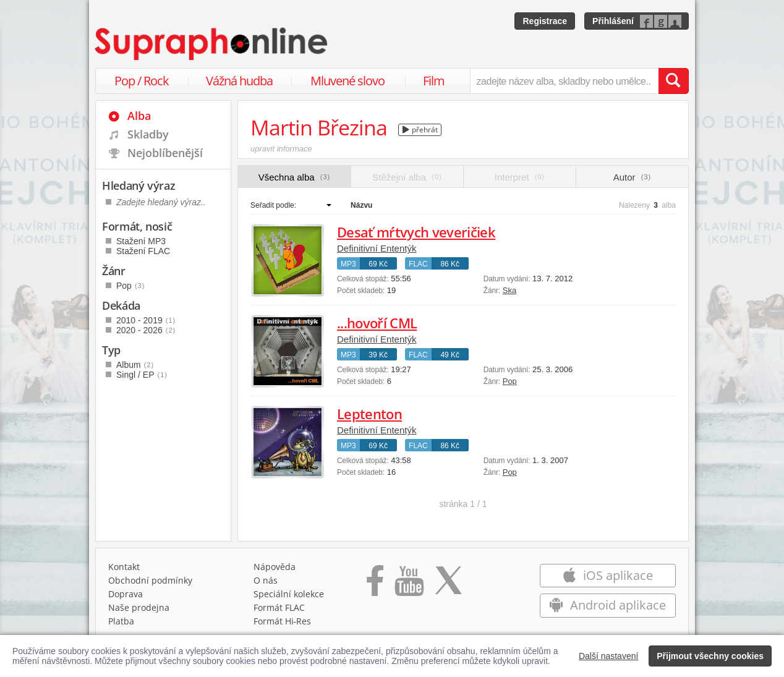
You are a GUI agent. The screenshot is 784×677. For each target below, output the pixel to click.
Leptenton (369, 414)
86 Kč (450, 264)
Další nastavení (609, 656)
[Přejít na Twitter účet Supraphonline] (448, 585)
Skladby (148, 134)
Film (434, 81)
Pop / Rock (142, 81)
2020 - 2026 (146, 330)
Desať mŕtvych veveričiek (416, 232)
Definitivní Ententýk (377, 248)
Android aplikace (607, 605)
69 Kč (378, 264)
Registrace (545, 21)
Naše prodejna (139, 607)
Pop (510, 381)
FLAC (418, 264)
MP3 (348, 264)
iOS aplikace (607, 575)
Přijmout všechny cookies (710, 656)
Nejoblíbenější (165, 153)
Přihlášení (613, 21)
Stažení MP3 (141, 241)
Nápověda (275, 567)
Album (135, 365)
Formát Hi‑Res (283, 621)
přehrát (420, 130)
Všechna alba (295, 177)
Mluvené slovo (347, 81)
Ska (509, 290)
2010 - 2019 (146, 320)
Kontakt (124, 567)
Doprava (126, 594)
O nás (266, 580)
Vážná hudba (239, 81)
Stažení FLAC (143, 251)
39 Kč (378, 355)
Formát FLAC (279, 607)
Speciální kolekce (289, 594)
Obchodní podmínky (150, 580)
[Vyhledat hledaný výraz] (673, 81)
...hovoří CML (377, 323)
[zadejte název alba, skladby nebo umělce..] (564, 81)
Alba (139, 116)
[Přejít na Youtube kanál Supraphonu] (409, 585)
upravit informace (281, 149)
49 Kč (450, 355)
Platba (121, 621)
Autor (632, 177)
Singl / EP (142, 375)
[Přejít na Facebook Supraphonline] (375, 585)
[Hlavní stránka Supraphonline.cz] (212, 44)
